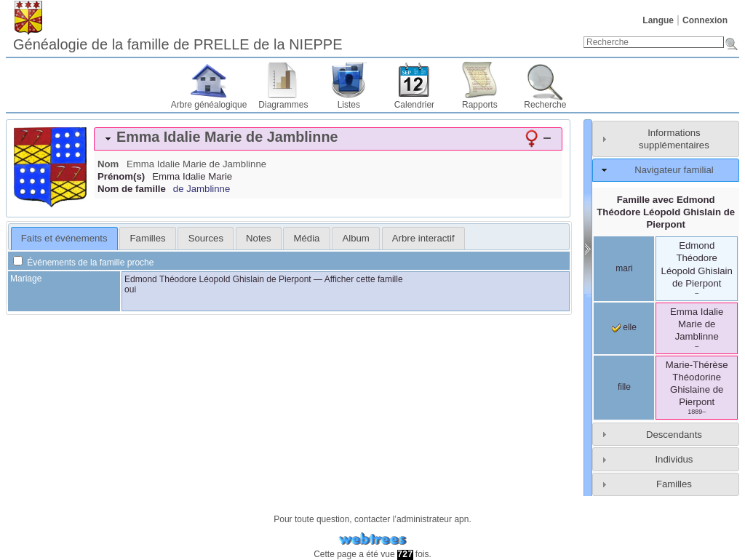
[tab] (328, 139)
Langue (658, 20)
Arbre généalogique (209, 105)
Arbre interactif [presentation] (423, 238)
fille (624, 387)
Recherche (545, 105)
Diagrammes (283, 105)
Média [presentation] (307, 238)
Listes (349, 105)
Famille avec (666, 212)
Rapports (480, 105)
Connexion (705, 20)
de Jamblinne (202, 189)
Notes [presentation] (258, 238)
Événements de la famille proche (83, 263)
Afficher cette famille (364, 279)
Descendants (674, 435)
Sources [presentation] (206, 238)
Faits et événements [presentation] (64, 238)
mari (624, 268)
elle (624, 327)
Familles (674, 484)
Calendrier (414, 105)
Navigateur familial (674, 170)
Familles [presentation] (148, 238)
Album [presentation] (355, 238)
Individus (674, 459)
